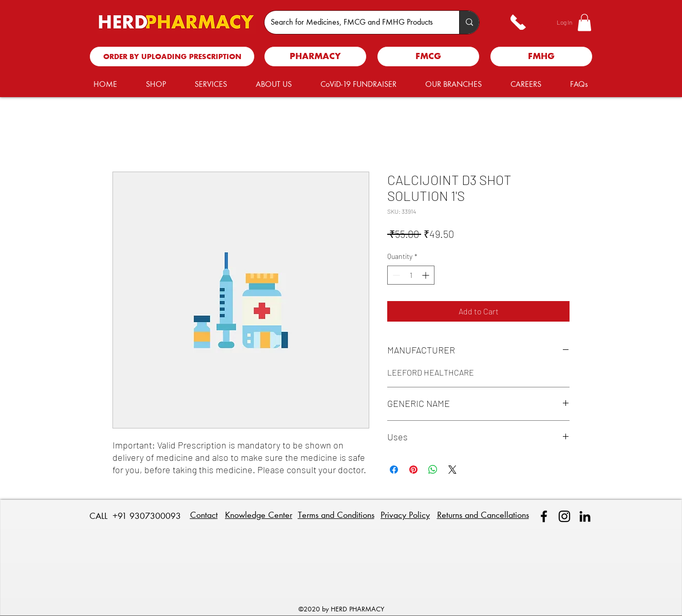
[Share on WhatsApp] (433, 470)
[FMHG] (541, 57)
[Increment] (427, 275)
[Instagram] (564, 516)
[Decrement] (395, 275)
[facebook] (544, 516)
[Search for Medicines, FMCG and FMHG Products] (354, 22)
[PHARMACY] (315, 57)
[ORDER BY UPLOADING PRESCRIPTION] (172, 57)
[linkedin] (585, 516)
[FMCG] (428, 57)
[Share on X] (452, 470)
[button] (584, 22)
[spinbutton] (411, 275)
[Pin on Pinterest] (413, 470)
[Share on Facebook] (394, 470)
